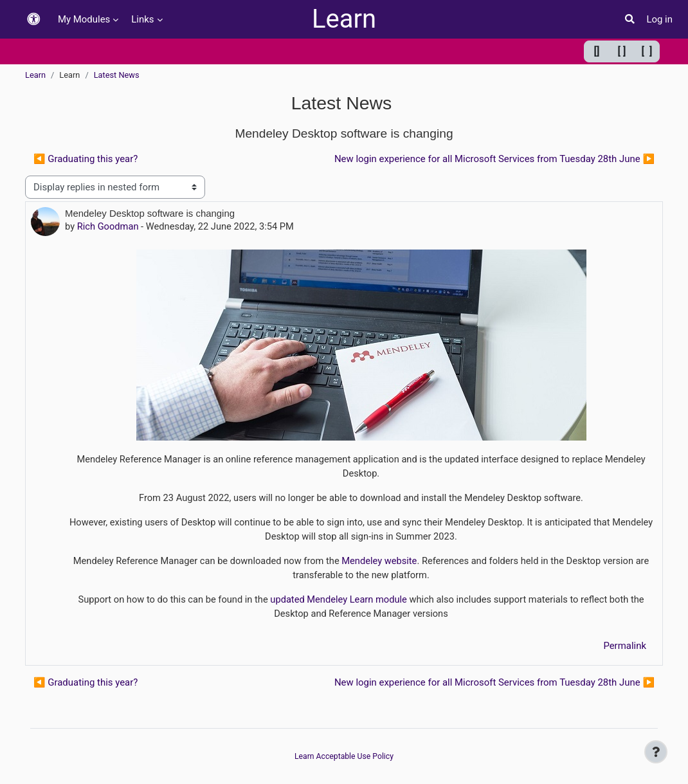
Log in (659, 19)
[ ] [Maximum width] (647, 51)
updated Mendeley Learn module (338, 602)
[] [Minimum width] (597, 51)
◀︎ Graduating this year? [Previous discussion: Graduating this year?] (86, 159)
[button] (33, 20)
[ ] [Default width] (622, 51)
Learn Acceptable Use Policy (344, 757)
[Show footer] (656, 752)
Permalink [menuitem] (625, 648)
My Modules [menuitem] (84, 19)
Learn (344, 19)
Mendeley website (380, 563)
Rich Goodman (109, 227)
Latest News (117, 75)
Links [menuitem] (142, 19)
